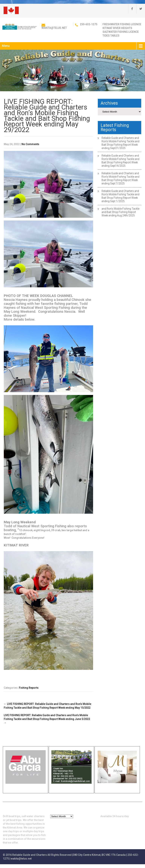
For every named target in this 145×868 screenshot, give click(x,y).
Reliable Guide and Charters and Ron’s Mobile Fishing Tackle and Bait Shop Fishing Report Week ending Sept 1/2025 (120, 196)
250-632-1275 (89, 24)
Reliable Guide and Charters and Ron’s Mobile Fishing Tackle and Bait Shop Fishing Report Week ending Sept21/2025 (120, 143)
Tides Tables (111, 36)
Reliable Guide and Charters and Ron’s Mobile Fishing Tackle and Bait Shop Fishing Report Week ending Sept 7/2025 (120, 178)
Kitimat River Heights (117, 28)
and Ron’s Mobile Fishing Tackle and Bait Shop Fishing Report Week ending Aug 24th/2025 (120, 212)
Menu (6, 46)
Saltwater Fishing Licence (121, 32)
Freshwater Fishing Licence (122, 24)
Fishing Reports (29, 688)
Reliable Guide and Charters (30, 855)
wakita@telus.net (54, 28)
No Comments (30, 144)
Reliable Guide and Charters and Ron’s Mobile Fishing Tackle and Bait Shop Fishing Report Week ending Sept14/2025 (120, 161)
